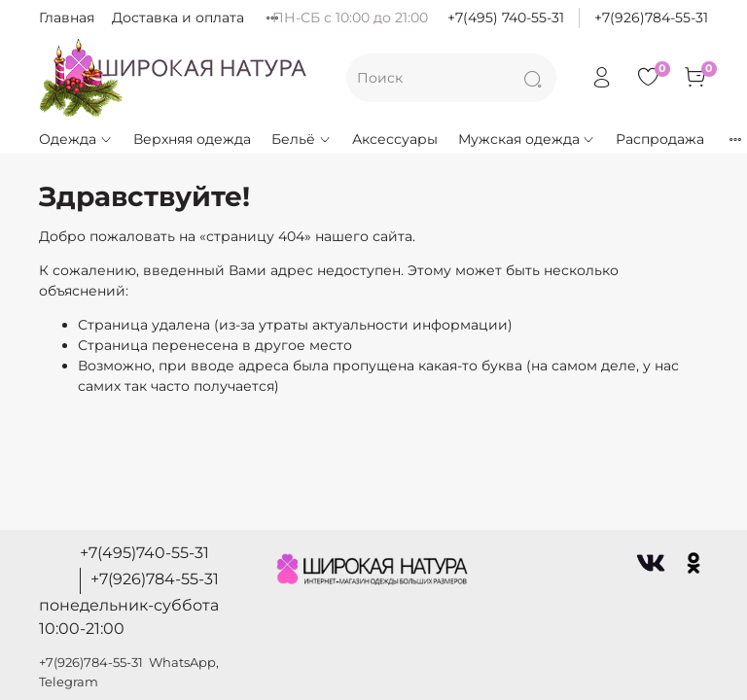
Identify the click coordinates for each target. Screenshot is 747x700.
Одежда (76, 139)
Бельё (302, 139)
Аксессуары (395, 139)
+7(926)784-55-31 (651, 17)
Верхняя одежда (192, 139)
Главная (67, 17)
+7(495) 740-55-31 (506, 17)
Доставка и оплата (178, 17)
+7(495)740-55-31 (144, 553)
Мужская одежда (527, 139)
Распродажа (660, 139)
